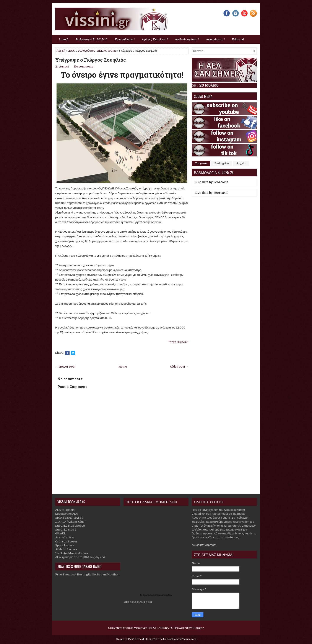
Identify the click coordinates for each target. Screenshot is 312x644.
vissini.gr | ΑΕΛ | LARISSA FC (154, 628)
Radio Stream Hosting (103, 574)
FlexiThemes (135, 639)
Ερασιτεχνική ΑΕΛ (67, 514)
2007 (72, 51)
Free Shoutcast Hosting (72, 574)
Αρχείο (241, 163)
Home (123, 367)
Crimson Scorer (66, 541)
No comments (84, 67)
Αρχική (63, 39)
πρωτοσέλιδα (150, 595)
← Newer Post (65, 367)
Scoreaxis (221, 182)
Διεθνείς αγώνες (188, 38)
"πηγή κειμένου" (179, 342)
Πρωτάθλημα (126, 38)
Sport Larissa (65, 545)
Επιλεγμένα (222, 163)
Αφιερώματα (217, 38)
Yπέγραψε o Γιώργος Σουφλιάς (91, 60)
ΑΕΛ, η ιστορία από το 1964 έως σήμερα (80, 557)
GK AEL (60, 533)
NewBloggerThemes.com (181, 639)
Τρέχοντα (201, 163)
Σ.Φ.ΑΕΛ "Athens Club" (70, 522)
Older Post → (179, 367)
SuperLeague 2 (66, 530)
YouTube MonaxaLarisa (71, 553)
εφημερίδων (166, 595)
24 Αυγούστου (86, 51)
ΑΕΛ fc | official (65, 510)
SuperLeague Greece (70, 526)
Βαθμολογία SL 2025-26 (92, 39)
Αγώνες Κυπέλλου (156, 38)
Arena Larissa (65, 537)
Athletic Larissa (66, 549)
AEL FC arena (106, 51)
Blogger (198, 628)
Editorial (238, 39)
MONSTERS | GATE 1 (69, 518)
